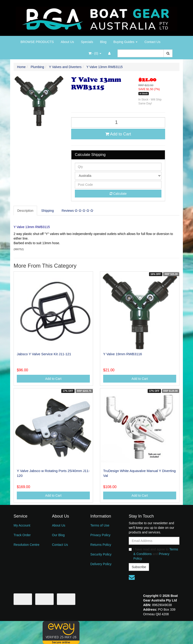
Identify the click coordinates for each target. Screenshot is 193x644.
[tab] (26, 211)
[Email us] (132, 577)
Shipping (48, 211)
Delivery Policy (101, 564)
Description (25, 211)
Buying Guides (125, 42)
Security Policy (101, 554)
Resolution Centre (26, 545)
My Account (22, 525)
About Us (67, 42)
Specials (87, 42)
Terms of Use (100, 525)
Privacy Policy (100, 535)
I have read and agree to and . (153, 554)
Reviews (77, 211)
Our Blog (58, 535)
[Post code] (118, 185)
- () (95, 53)
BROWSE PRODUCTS (37, 42)
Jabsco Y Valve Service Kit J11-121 (44, 354)
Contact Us (152, 42)
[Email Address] (154, 541)
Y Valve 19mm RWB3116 (123, 354)
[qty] (118, 167)
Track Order (22, 535)
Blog (103, 42)
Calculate (118, 194)
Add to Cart (118, 134)
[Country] (118, 176)
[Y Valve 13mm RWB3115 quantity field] (118, 122)
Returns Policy (101, 545)
